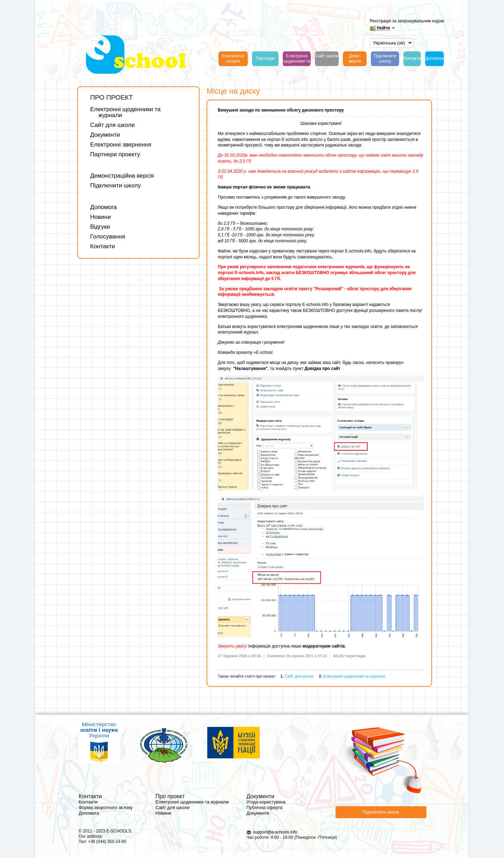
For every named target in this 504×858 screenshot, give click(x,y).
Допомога (103, 207)
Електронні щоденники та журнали (125, 112)
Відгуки (100, 227)
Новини (100, 217)
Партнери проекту (115, 154)
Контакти (103, 246)
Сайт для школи (112, 125)
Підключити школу (116, 185)
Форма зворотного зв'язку (106, 807)
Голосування (108, 237)
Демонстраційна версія (122, 176)
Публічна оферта (264, 807)
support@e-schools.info (275, 832)
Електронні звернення (121, 145)
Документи (105, 135)
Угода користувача (266, 802)
